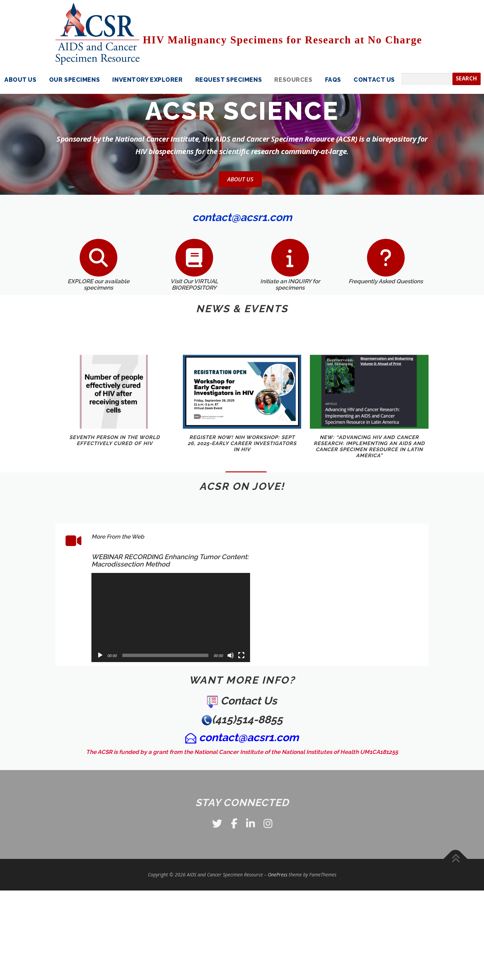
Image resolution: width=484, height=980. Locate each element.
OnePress (278, 875)
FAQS (333, 80)
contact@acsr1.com (249, 737)
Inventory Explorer (147, 80)
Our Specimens (74, 80)
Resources (293, 80)
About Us (240, 179)
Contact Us (374, 80)
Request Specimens (229, 80)
